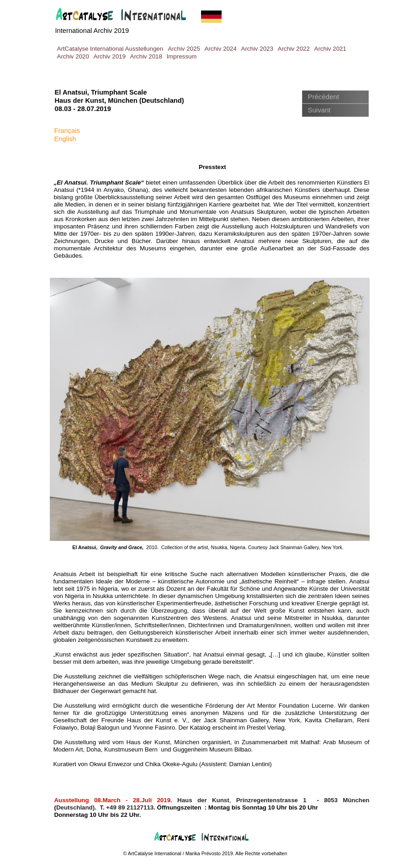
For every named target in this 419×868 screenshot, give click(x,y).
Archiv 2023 (257, 49)
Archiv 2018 (146, 56)
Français (67, 131)
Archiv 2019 (110, 56)
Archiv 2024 (221, 49)
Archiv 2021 (330, 49)
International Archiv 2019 (92, 31)
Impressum (182, 56)
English (65, 139)
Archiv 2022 (294, 49)
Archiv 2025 (184, 49)
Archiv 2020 (73, 56)
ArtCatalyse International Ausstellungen (110, 49)
